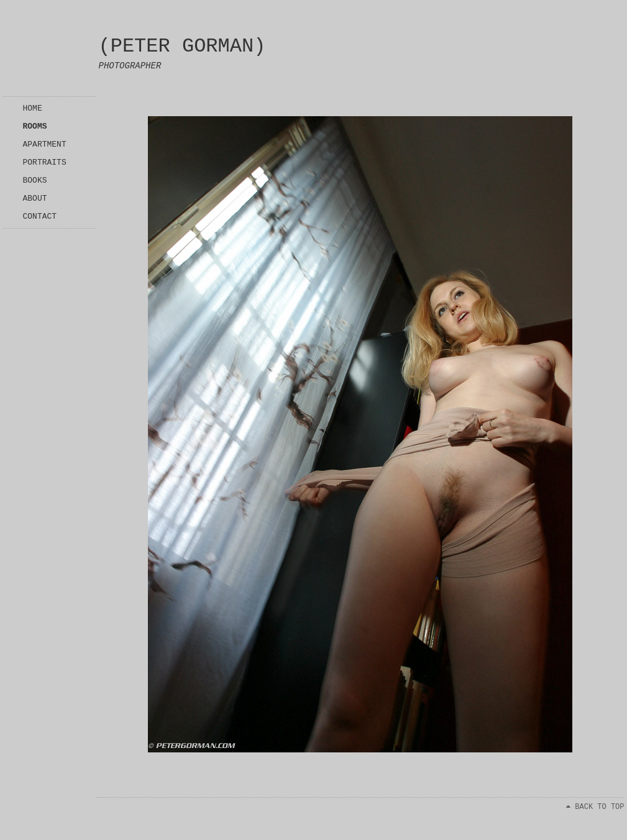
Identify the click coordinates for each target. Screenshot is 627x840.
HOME (33, 108)
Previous (559, 104)
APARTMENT (45, 144)
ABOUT (35, 199)
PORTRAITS (45, 162)
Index (128, 104)
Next (597, 104)
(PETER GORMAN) (182, 46)
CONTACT (40, 217)
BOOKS (35, 180)
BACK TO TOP (595, 807)
